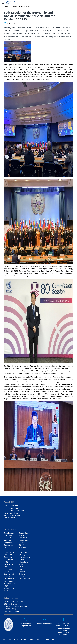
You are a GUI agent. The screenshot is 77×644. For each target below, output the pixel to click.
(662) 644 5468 (25, 624)
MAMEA (22, 543)
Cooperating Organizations (14, 511)
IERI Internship (25, 557)
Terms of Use (35, 639)
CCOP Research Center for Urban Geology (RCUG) (25, 550)
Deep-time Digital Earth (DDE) (9, 560)
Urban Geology (10, 555)
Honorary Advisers (11, 513)
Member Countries (11, 506)
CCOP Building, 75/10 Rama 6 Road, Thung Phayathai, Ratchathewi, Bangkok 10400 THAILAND (64, 629)
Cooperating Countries (12, 508)
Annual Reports (10, 518)
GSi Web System (10, 604)
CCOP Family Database (13, 611)
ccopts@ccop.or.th (44, 624)
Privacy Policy (49, 639)
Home (6, 7)
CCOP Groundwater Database (15, 606)
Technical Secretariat (12, 515)
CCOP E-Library (10, 609)
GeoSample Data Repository (15, 602)
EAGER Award (24, 579)
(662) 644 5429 (25, 626)
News (28, 7)
